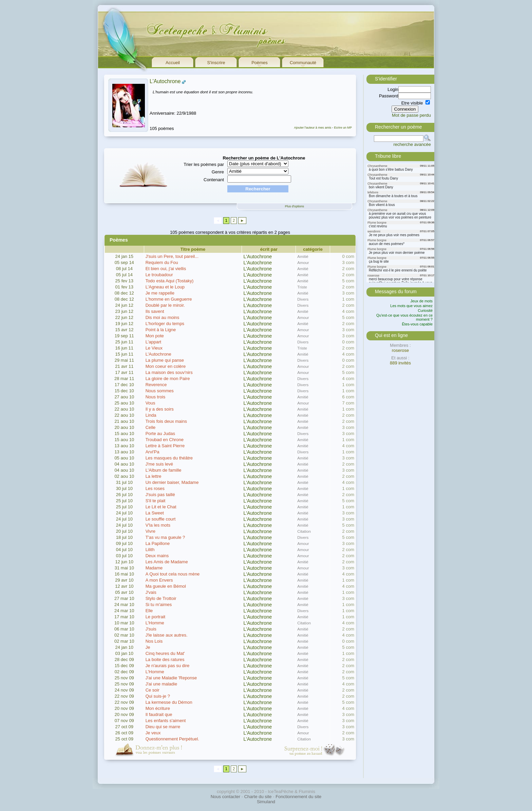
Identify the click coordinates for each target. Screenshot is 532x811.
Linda (151, 415)
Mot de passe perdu (411, 115)
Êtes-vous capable (417, 324)
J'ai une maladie (161, 684)
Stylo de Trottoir (161, 598)
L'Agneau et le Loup (165, 287)
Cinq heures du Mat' (165, 653)
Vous (150, 403)
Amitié (303, 256)
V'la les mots (158, 525)
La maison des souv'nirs (169, 372)
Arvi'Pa (153, 452)
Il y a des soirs (160, 409)
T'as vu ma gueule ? (165, 537)
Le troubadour (159, 275)
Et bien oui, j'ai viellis (166, 269)
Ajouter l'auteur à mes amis (312, 128)
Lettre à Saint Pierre (165, 446)
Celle (151, 427)
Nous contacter (225, 797)
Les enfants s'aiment (166, 721)
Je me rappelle (160, 293)
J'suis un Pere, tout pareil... (172, 256)
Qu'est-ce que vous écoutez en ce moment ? (404, 317)
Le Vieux (154, 348)
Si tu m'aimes (159, 605)
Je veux (153, 733)
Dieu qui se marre (163, 727)
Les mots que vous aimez (411, 306)
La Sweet (155, 513)
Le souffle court (161, 519)
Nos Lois (154, 641)
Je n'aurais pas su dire (168, 666)
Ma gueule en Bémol (166, 586)
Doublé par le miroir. (165, 305)
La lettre (154, 476)
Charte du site (258, 797)
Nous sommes (160, 391)
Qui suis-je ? (158, 696)
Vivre (150, 531)
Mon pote (155, 336)
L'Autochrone (165, 81)
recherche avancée (412, 144)
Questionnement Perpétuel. (172, 739)
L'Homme (155, 623)
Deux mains (157, 556)
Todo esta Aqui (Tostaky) (170, 281)
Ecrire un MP (343, 128)
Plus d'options (294, 206)
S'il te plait (156, 501)
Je (148, 647)
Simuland (266, 802)
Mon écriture (158, 708)
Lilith (150, 550)
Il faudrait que (159, 714)
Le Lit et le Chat (161, 507)
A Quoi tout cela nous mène (173, 574)
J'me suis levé (159, 464)
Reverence (156, 385)
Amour (303, 262)
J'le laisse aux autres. (167, 635)
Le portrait (156, 617)
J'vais (151, 592)
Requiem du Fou (162, 262)
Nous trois (156, 397)
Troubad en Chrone (165, 440)
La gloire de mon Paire (168, 379)
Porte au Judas (160, 433)
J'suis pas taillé (160, 495)
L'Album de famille (164, 470)
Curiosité (425, 310)
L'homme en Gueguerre (169, 299)
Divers (303, 299)
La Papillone (158, 543)
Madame (154, 568)
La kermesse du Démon (169, 702)
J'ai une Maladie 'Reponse (171, 678)
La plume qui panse (165, 360)
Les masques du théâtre (169, 458)
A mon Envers (159, 580)
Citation (304, 531)
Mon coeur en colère (166, 366)
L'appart (154, 342)
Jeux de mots (422, 301)
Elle (149, 611)
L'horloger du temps (165, 324)
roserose (401, 350)
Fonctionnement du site (298, 797)
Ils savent (155, 311)
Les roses (155, 488)
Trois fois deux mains (166, 421)
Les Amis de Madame (167, 562)
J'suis (151, 629)
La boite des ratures (165, 659)
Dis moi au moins (163, 317)
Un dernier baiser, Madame (172, 482)
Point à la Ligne (161, 330)
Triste (302, 287)
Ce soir (153, 690)
